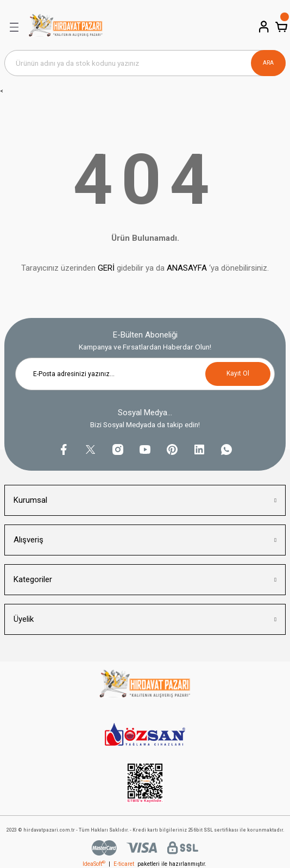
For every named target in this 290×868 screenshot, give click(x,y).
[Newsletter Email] (145, 374)
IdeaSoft (94, 864)
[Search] (145, 63)
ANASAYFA (187, 268)
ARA (268, 63)
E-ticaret (124, 864)
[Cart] (280, 27)
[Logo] (66, 27)
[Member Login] (263, 27)
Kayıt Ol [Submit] (238, 373)
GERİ (106, 268)
